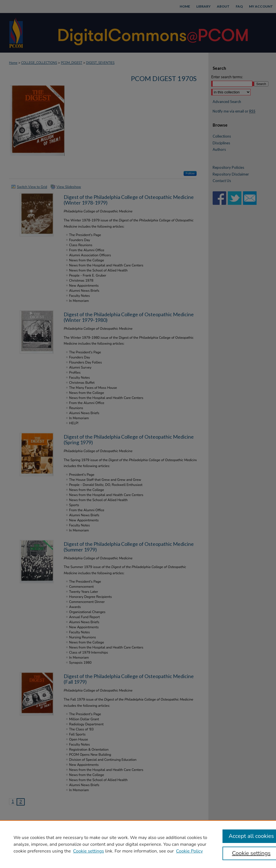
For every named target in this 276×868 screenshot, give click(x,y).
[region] (138, 844)
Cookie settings (89, 851)
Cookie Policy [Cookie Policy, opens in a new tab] (189, 851)
